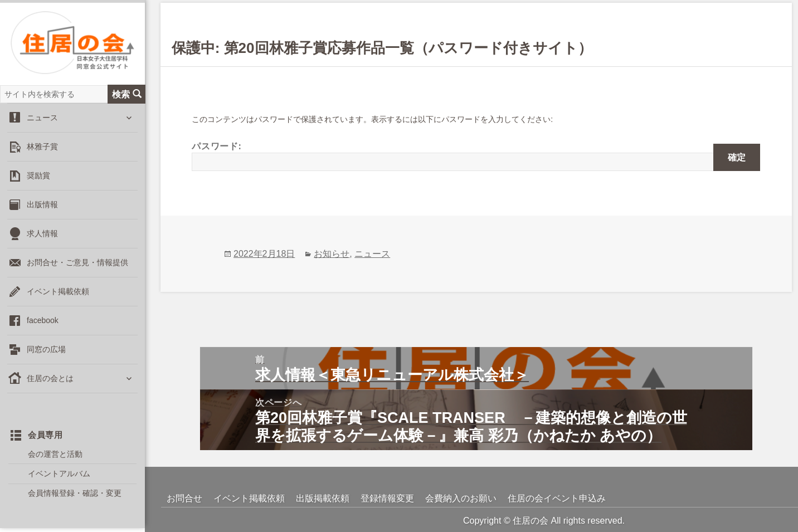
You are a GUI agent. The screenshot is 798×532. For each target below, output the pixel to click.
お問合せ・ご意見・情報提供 (77, 263)
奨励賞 (38, 177)
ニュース (42, 119)
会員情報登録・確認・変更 (75, 494)
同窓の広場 (46, 350)
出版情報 (42, 206)
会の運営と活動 (55, 455)
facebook (43, 321)
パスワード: (476, 155)
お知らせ (332, 254)
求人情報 (42, 235)
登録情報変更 (387, 498)
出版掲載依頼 (323, 498)
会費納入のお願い (461, 498)
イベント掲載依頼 (58, 292)
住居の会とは (50, 379)
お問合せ (184, 498)
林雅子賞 (42, 148)
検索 (127, 95)
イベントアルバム (59, 474)
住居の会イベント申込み (557, 498)
